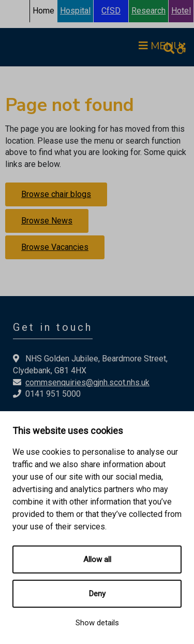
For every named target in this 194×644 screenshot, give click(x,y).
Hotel (181, 11)
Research (148, 11)
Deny (97, 594)
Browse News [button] (47, 221)
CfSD (111, 11)
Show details (97, 623)
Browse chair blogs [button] (56, 194)
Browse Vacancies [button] (55, 247)
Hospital (75, 11)
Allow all (97, 559)
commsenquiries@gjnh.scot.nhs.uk (87, 382)
